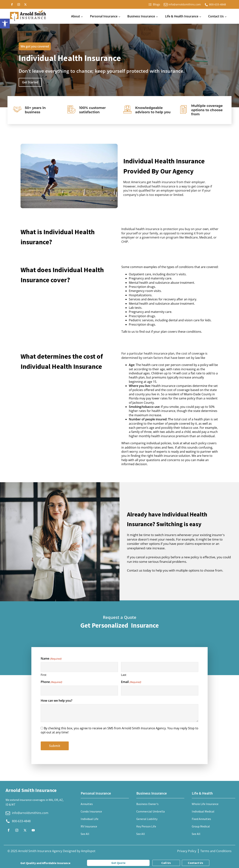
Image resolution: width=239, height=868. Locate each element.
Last (124, 675)
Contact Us (216, 16)
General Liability (147, 819)
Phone (51, 682)
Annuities (87, 804)
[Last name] (160, 667)
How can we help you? (56, 701)
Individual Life (90, 819)
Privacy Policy (187, 851)
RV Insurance (89, 826)
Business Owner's (147, 804)
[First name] (79, 667)
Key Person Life (146, 826)
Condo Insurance (91, 811)
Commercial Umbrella (150, 811)
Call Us (166, 863)
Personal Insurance (104, 16)
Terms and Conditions (216, 851)
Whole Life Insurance (205, 804)
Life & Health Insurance (182, 16)
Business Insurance (141, 16)
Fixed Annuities (201, 819)
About (76, 16)
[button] (5, 24)
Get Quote (118, 863)
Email (131, 682)
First (44, 675)
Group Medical (201, 826)
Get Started (30, 82)
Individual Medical (203, 811)
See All (85, 834)
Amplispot (88, 851)
